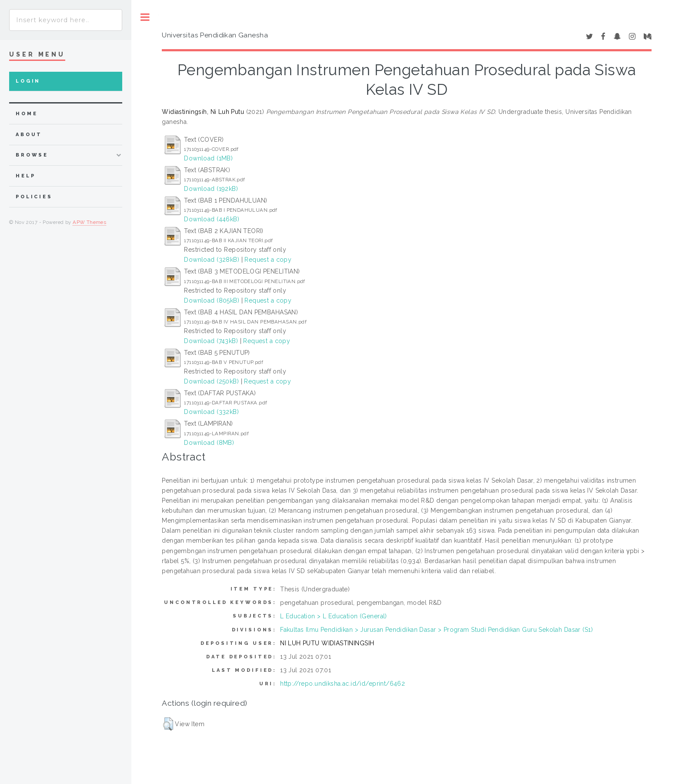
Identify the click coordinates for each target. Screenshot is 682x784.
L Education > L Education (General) (334, 616)
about (29, 135)
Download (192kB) (211, 189)
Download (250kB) (211, 381)
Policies (34, 197)
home (27, 114)
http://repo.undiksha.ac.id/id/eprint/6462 (343, 684)
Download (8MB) (209, 443)
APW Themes (89, 222)
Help (25, 176)
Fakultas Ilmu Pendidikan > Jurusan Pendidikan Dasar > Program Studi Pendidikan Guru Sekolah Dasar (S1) (436, 630)
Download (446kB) (212, 219)
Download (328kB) (212, 260)
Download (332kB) (211, 412)
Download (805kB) (212, 300)
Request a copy (268, 260)
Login (28, 81)
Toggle (145, 17)
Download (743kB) (211, 341)
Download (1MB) (208, 158)
